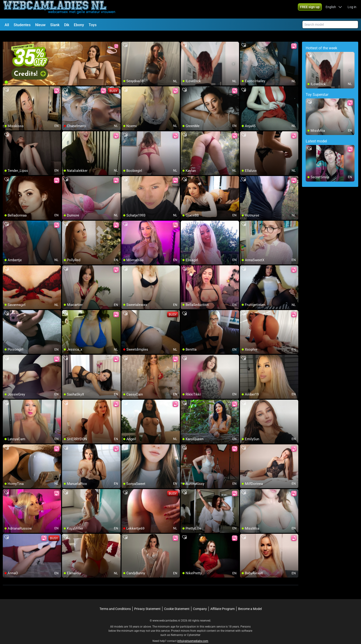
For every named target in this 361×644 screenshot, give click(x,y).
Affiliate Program (223, 600)
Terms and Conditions (115, 600)
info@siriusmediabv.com (193, 633)
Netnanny (177, 627)
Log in (352, 9)
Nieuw (40, 25)
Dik (67, 25)
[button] (334, 9)
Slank (55, 25)
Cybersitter (194, 627)
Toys (93, 25)
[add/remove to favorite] (125, 37)
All (7, 25)
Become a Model (250, 600)
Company (200, 600)
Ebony (79, 25)
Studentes (22, 25)
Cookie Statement (177, 600)
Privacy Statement (147, 600)
